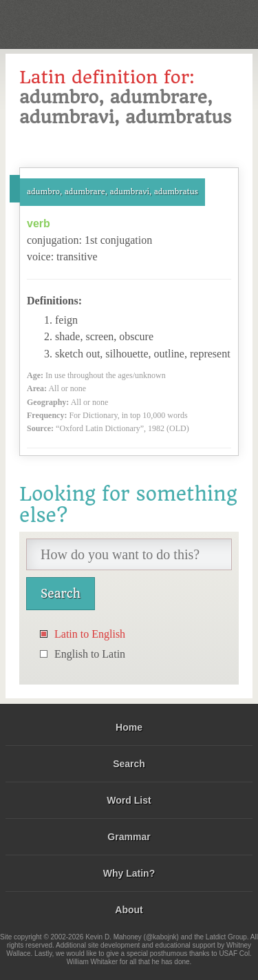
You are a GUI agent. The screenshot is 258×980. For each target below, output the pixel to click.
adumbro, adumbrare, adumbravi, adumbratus (112, 192)
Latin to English (90, 634)
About (129, 910)
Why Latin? (129, 873)
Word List (129, 800)
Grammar (129, 837)
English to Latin (90, 654)
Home (129, 727)
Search (129, 764)
